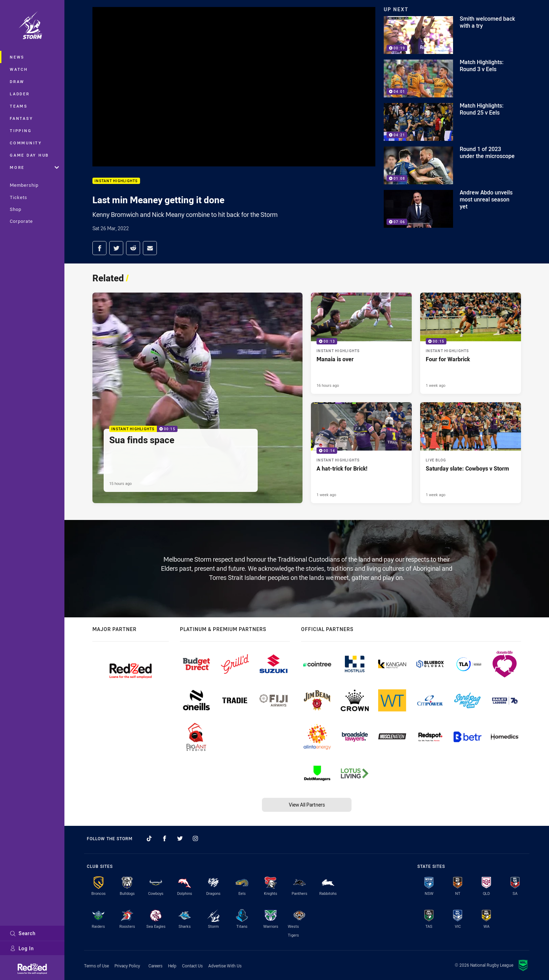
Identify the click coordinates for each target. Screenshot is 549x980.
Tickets (19, 197)
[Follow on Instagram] (195, 838)
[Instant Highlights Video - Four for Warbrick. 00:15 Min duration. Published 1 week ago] (471, 343)
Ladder (20, 94)
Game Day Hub (29, 155)
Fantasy (21, 118)
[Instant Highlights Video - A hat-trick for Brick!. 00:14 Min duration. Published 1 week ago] (361, 453)
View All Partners (307, 805)
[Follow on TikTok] (149, 838)
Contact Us (192, 966)
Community (26, 143)
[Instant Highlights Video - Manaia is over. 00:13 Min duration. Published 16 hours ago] (361, 343)
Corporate (21, 221)
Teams (19, 106)
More (34, 167)
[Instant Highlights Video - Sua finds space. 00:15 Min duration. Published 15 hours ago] (197, 398)
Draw (17, 81)
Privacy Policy (127, 966)
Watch (19, 69)
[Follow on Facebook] (165, 838)
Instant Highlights (116, 181)
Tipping (21, 131)
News (17, 57)
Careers (155, 966)
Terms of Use (96, 966)
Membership (24, 185)
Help (172, 966)
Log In (22, 948)
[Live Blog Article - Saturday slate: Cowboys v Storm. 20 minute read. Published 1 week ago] (471, 453)
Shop (16, 209)
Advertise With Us (225, 966)
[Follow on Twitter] (180, 838)
